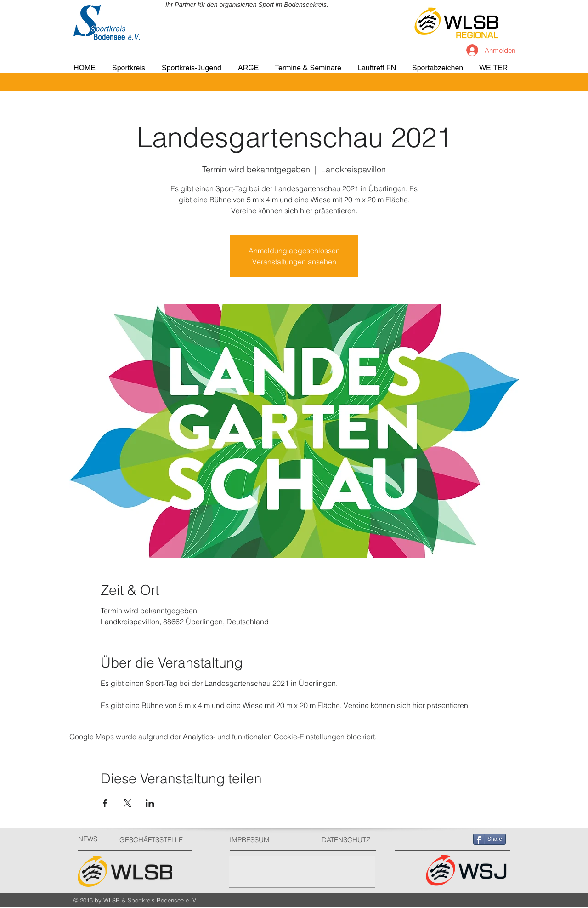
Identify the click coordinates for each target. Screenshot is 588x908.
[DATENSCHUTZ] (350, 840)
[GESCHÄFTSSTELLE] (154, 840)
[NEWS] (94, 839)
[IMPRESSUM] (264, 840)
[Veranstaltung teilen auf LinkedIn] (150, 803)
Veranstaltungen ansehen (294, 262)
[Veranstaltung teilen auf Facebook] (105, 803)
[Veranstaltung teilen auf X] (127, 803)
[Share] (489, 839)
